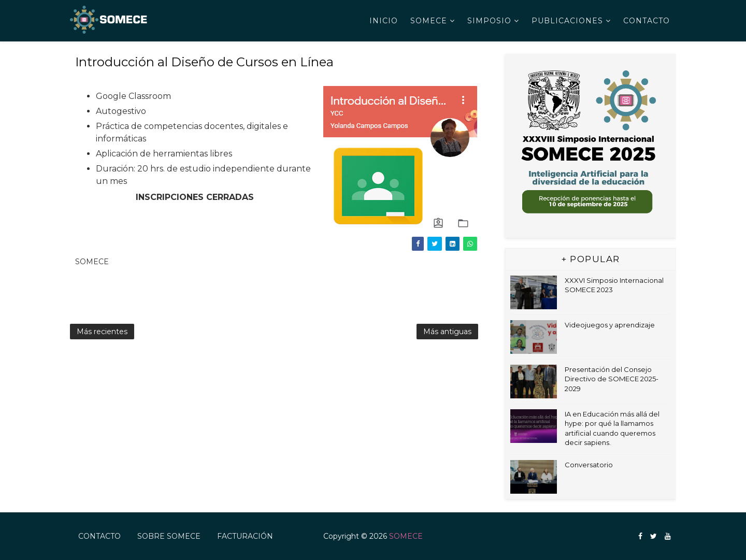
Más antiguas (447, 332)
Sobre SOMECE (169, 536)
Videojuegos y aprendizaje (610, 325)
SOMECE (429, 21)
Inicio (384, 21)
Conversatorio (589, 465)
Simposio (489, 21)
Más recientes (102, 332)
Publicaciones (567, 21)
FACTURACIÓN (245, 536)
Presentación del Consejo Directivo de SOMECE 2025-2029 (612, 379)
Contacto (647, 21)
